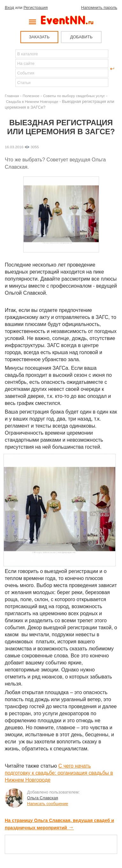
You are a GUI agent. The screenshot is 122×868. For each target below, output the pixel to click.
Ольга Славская (43, 798)
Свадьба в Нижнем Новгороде (32, 101)
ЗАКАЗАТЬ (39, 37)
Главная (12, 96)
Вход (9, 8)
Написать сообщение (48, 804)
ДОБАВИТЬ (81, 37)
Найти (10, 69)
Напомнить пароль (99, 8)
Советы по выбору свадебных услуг (74, 96)
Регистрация (36, 8)
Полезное (31, 96)
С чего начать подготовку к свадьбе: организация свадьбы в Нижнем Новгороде (59, 773)
